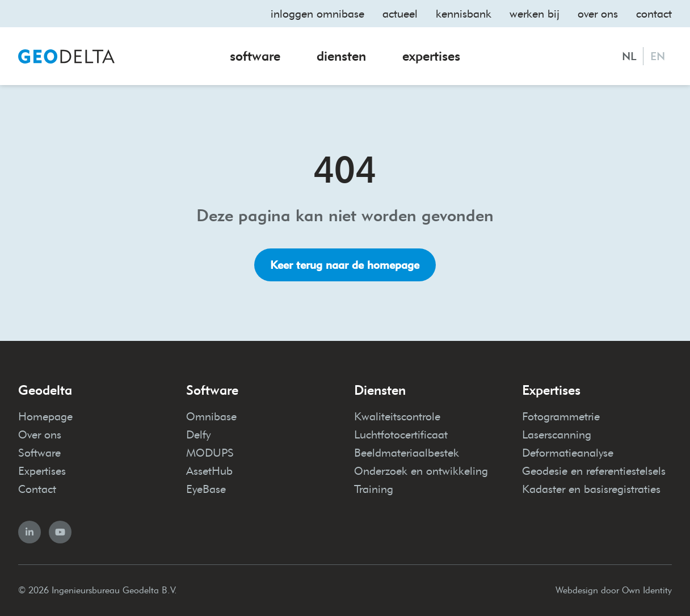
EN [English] (658, 56)
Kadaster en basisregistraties (591, 489)
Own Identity (647, 590)
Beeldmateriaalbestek (407, 453)
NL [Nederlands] (629, 56)
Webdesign (577, 590)
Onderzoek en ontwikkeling (421, 471)
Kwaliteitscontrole (397, 416)
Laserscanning (557, 434)
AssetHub (209, 471)
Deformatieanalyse (568, 453)
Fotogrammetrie (561, 416)
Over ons (598, 14)
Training (374, 489)
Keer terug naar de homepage (345, 265)
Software (255, 56)
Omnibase (211, 416)
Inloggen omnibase (317, 14)
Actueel (400, 14)
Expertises (431, 56)
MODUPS (210, 453)
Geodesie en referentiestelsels (594, 471)
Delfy (198, 434)
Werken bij (535, 14)
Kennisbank (464, 14)
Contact (654, 14)
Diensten (341, 56)
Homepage (45, 416)
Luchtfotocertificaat (401, 434)
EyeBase (206, 489)
